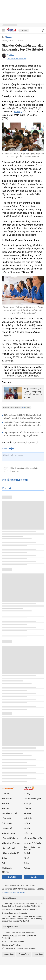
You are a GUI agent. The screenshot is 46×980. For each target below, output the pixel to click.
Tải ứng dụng (9, 954)
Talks (4, 858)
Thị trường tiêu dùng (11, 843)
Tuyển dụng (38, 954)
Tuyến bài (12, 877)
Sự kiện (34, 877)
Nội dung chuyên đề (10, 853)
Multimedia (7, 868)
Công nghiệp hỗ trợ (10, 838)
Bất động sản (7, 828)
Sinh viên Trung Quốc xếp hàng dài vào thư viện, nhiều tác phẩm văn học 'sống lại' (23, 425)
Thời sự (27, 794)
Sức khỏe (27, 813)
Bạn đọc (27, 828)
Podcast (27, 868)
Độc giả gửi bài (24, 954)
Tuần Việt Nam (8, 833)
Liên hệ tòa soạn (10, 898)
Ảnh (4, 863)
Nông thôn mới (8, 848)
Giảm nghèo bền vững (33, 843)
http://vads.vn (15, 945)
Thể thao (6, 803)
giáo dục (18, 112)
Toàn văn (28, 833)
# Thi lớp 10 (24, 30)
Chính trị (6, 794)
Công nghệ (7, 818)
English (27, 853)
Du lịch (27, 823)
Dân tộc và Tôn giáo (32, 799)
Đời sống (28, 808)
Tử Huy (11, 55)
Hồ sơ (26, 858)
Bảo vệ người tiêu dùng (34, 838)
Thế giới (5, 808)
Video (26, 863)
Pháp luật (28, 818)
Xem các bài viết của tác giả (17, 59)
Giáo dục (9, 37)
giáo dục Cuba (20, 442)
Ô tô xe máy (7, 823)
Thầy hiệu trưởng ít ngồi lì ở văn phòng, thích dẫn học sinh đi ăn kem (33, 393)
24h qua (5, 872)
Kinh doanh (7, 799)
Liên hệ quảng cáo (10, 927)
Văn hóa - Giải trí (9, 813)
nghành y (33, 442)
